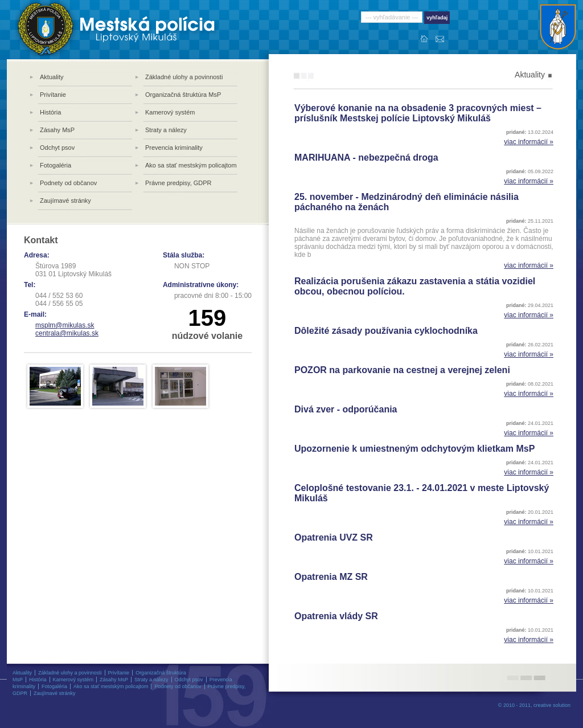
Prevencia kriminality (174, 148)
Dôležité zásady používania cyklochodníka (386, 331)
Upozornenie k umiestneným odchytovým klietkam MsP (414, 449)
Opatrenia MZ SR (331, 577)
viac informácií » (529, 142)
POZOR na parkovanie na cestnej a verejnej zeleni (402, 370)
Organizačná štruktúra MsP (183, 95)
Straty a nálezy (166, 130)
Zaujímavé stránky (65, 201)
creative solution (552, 705)
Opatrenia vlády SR (336, 616)
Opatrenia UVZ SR (334, 537)
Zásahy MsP (57, 130)
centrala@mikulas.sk (67, 333)
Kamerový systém (170, 112)
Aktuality (52, 77)
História (50, 112)
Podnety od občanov (68, 183)
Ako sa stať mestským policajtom (191, 165)
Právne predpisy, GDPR (178, 183)
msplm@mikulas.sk (65, 325)
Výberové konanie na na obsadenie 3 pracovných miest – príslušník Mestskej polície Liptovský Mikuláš (418, 113)
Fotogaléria (56, 165)
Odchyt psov (57, 148)
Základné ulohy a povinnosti (184, 77)
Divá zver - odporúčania (346, 409)
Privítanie (53, 95)
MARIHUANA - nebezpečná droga (366, 158)
